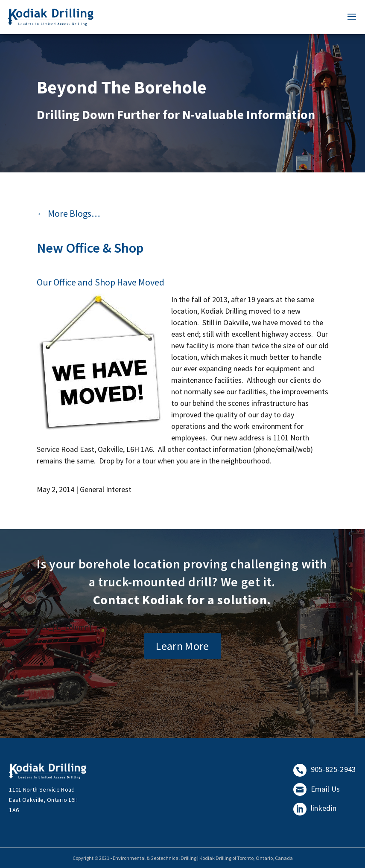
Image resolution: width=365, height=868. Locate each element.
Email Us (317, 789)
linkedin (315, 808)
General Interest (106, 489)
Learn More (182, 646)
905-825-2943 (324, 769)
